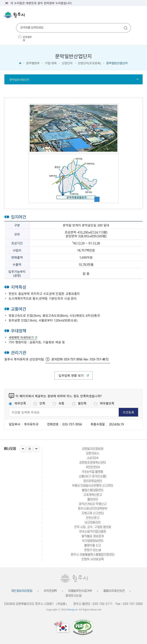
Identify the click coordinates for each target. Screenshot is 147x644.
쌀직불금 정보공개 (93, 536)
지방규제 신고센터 (93, 513)
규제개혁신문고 (93, 495)
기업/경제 (51, 63)
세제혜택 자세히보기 (21, 337)
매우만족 (17, 403)
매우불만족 (104, 403)
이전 (23, 449)
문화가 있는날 (93, 550)
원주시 (14, 15)
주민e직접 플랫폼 (93, 472)
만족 (39, 403)
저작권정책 (50, 591)
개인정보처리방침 (22, 591)
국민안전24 (93, 467)
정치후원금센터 (93, 481)
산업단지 (67, 63)
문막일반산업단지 (19, 80)
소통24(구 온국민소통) (93, 476)
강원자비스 (93, 453)
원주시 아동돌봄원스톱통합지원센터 (93, 555)
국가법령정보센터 (93, 541)
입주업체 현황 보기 (71, 375)
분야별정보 (33, 63)
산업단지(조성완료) (89, 63)
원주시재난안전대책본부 (93, 509)
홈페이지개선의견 (114, 591)
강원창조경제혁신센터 (93, 463)
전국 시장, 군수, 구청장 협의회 (93, 527)
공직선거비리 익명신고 (93, 504)
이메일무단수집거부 (80, 591)
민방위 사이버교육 (93, 559)
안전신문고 (93, 518)
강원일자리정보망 (93, 449)
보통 (59, 403)
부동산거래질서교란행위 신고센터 (93, 486)
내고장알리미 (93, 522)
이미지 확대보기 (97, 199)
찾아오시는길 (73, 596)
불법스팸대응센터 (93, 490)
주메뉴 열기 (141, 15)
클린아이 (93, 499)
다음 (36, 449)
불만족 (79, 403)
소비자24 (93, 458)
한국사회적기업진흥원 (93, 532)
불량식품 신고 (93, 545)
